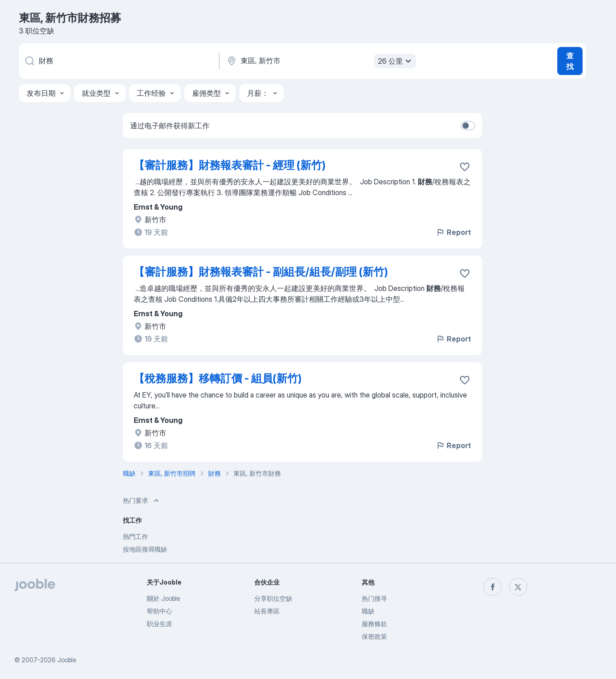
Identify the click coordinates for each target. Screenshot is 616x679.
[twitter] (518, 587)
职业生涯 (159, 624)
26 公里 (396, 61)
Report (453, 232)
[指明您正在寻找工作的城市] (320, 61)
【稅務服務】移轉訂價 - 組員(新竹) (218, 378)
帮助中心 (159, 611)
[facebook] (493, 587)
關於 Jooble (163, 598)
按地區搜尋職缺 (145, 549)
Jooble (67, 660)
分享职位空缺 (273, 598)
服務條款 (374, 624)
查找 (570, 61)
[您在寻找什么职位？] (118, 61)
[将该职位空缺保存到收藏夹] (465, 167)
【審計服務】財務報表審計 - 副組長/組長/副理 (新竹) (261, 272)
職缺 (368, 611)
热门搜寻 (374, 598)
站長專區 (267, 611)
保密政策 (374, 636)
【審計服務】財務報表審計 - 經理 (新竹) (230, 165)
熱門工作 (135, 536)
